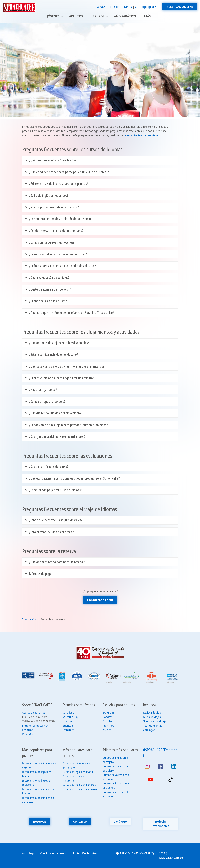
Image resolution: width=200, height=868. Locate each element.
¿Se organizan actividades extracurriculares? (55, 437)
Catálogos (149, 730)
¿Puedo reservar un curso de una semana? (54, 231)
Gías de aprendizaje (155, 721)
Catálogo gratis (146, 7)
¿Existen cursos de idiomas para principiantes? (57, 184)
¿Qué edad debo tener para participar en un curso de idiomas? (67, 172)
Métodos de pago (38, 574)
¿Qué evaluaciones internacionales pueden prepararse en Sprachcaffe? (73, 478)
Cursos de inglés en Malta (78, 772)
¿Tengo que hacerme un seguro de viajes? (54, 520)
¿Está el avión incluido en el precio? (50, 532)
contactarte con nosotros (142, 135)
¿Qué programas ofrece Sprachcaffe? (51, 160)
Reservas (40, 821)
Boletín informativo (160, 824)
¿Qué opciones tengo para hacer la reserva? (55, 562)
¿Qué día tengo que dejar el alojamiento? (54, 413)
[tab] (100, 160)
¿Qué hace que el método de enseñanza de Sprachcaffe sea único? (70, 313)
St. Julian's (68, 713)
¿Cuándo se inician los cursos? (46, 301)
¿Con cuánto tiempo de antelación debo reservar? (59, 219)
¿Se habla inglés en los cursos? (47, 195)
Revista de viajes (153, 713)
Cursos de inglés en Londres (79, 785)
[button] (137, 853)
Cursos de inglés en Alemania (80, 789)
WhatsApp (104, 7)
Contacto (80, 821)
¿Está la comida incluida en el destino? (52, 355)
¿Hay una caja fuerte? (41, 390)
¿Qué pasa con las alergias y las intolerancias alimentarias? (65, 366)
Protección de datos (85, 853)
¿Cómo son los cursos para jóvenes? (50, 242)
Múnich (107, 730)
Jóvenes (55, 16)
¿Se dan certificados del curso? (47, 467)
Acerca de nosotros (34, 713)
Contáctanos (123, 7)
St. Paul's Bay (70, 717)
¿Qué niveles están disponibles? (47, 278)
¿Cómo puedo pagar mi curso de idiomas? (54, 490)
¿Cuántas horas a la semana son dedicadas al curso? (61, 266)
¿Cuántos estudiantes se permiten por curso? (56, 254)
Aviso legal (28, 853)
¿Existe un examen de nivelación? (48, 289)
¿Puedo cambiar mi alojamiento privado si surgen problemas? (67, 425)
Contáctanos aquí (100, 600)
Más (147, 16)
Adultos (78, 16)
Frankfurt (68, 730)
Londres (67, 721)
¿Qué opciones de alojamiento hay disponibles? (57, 343)
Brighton (68, 726)
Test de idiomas (153, 726)
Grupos (100, 16)
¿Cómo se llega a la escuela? (45, 401)
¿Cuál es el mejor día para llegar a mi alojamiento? (60, 378)
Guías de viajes (152, 717)
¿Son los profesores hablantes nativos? (52, 207)
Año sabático (125, 16)
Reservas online (180, 7)
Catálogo (120, 821)
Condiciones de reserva (54, 853)
